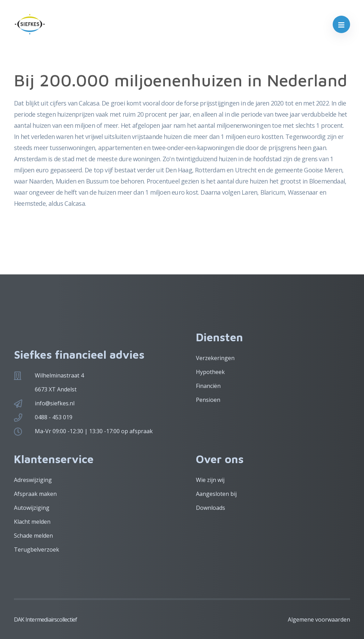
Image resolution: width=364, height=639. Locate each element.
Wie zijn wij (210, 480)
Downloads (211, 508)
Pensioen (208, 400)
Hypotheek (210, 372)
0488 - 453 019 (54, 417)
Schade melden (33, 536)
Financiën (208, 386)
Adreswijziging (33, 480)
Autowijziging (32, 508)
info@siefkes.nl (55, 403)
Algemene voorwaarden (319, 619)
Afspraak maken (35, 494)
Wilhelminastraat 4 (59, 375)
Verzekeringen (215, 358)
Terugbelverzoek (37, 550)
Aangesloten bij (216, 494)
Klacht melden (32, 522)
